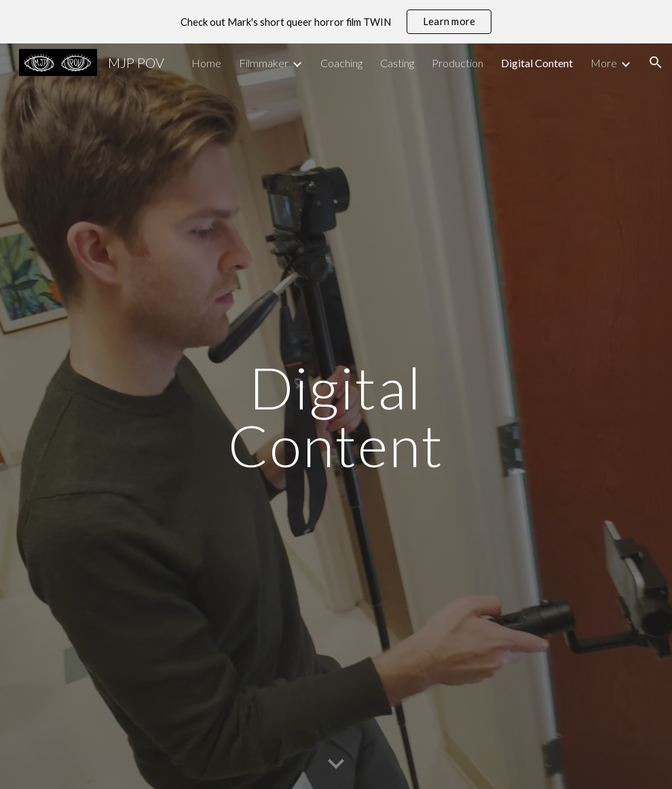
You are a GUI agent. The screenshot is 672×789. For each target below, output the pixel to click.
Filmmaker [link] (264, 63)
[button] (656, 62)
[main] (336, 417)
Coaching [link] (341, 63)
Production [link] (458, 63)
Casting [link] (397, 63)
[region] (336, 22)
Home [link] (206, 63)
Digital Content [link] (537, 63)
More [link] (604, 63)
